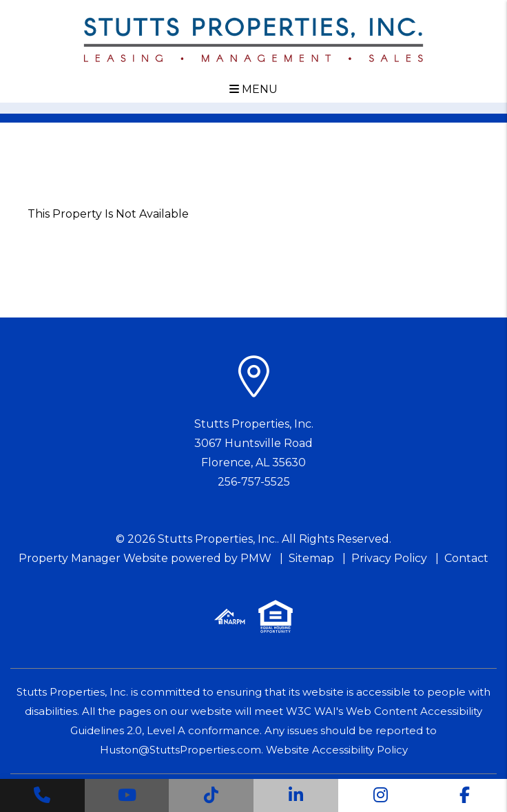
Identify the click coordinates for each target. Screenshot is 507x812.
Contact (466, 558)
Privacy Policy (389, 558)
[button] (42, 795)
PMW (256, 558)
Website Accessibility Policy (337, 750)
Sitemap (311, 558)
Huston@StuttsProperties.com (180, 750)
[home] (253, 39)
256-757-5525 (254, 482)
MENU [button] (253, 89)
